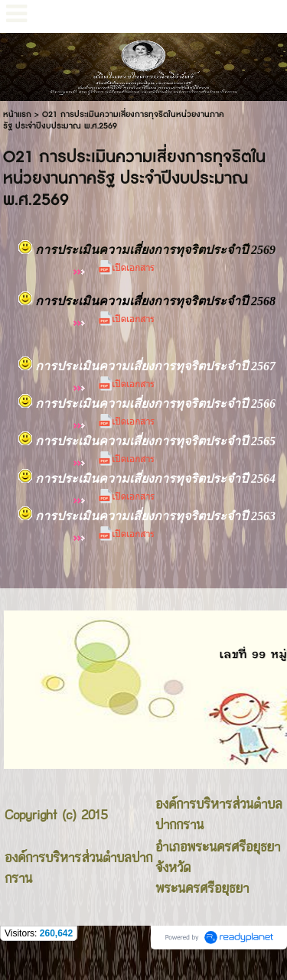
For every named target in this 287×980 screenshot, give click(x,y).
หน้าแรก (17, 114)
